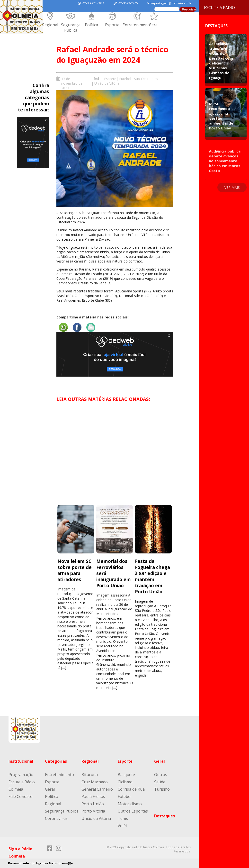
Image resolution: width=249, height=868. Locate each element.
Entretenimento (137, 25)
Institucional (21, 761)
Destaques (165, 816)
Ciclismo (125, 782)
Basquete (126, 774)
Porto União (93, 804)
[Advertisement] (115, 463)
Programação (21, 774)
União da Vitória (107, 83)
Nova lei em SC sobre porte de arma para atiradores (75, 570)
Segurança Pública (71, 27)
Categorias (56, 761)
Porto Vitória (93, 811)
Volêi (122, 825)
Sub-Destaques (146, 79)
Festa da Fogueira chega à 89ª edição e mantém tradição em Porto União (152, 576)
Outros (161, 774)
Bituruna (90, 774)
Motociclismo (130, 804)
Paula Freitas (93, 796)
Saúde (160, 782)
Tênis (123, 818)
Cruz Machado (95, 782)
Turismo (162, 789)
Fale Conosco (21, 796)
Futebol (125, 79)
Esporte (112, 25)
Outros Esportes (133, 811)
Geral (154, 25)
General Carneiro (97, 789)
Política (91, 25)
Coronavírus (56, 818)
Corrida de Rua (131, 789)
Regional (50, 25)
